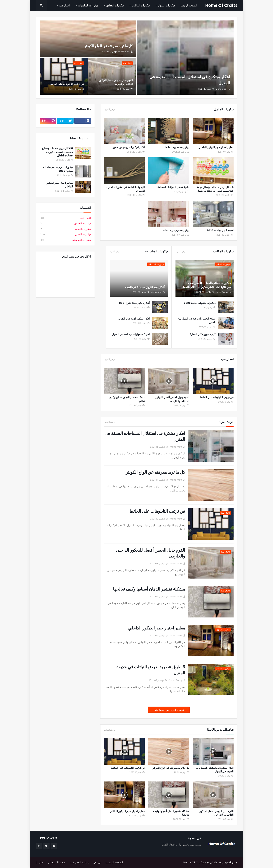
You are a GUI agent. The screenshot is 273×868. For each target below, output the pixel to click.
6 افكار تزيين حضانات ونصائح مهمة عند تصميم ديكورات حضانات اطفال (215, 189)
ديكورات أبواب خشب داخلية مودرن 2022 (58, 169)
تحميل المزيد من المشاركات (169, 710)
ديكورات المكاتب (65, 229)
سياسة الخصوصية (80, 862)
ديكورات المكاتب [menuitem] (141, 6)
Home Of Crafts (221, 5)
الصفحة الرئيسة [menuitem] (189, 6)
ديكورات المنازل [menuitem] (166, 6)
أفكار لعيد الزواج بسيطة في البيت (145, 287)
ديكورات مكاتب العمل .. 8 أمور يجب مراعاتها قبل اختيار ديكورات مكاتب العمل (206, 285)
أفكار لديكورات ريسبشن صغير (129, 147)
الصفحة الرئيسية (114, 862)
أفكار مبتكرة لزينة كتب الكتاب (134, 319)
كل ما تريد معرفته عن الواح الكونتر (108, 46)
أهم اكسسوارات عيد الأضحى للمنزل (131, 334)
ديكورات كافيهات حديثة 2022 (200, 303)
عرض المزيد (110, 109)
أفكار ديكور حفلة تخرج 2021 (134, 303)
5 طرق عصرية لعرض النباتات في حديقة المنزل (151, 670)
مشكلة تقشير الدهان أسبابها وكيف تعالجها (127, 399)
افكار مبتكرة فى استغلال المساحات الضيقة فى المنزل (190, 80)
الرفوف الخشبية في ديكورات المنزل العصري (126, 189)
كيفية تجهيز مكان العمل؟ (202, 334)
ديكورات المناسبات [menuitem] (88, 6)
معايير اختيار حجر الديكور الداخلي (216, 147)
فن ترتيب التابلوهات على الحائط (67, 84)
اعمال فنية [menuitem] (65, 6)
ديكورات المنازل (65, 235)
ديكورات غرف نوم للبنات (176, 231)
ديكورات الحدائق (65, 224)
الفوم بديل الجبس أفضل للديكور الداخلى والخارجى (116, 82)
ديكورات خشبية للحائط (177, 147)
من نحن (97, 862)
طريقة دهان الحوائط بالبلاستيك (173, 187)
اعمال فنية (65, 218)
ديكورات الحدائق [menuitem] (115, 6)
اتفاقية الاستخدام (57, 862)
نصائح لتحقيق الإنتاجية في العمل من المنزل (197, 321)
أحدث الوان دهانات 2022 (220, 231)
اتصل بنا (40, 862)
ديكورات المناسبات (65, 240)
